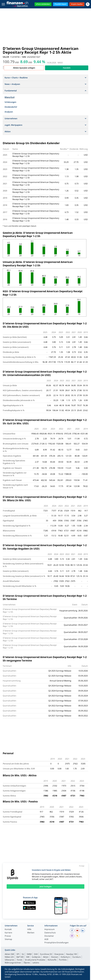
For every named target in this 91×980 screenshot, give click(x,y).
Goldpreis (36, 957)
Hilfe (29, 929)
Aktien (46, 957)
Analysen (9, 112)
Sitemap (8, 939)
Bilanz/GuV (10, 97)
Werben (31, 933)
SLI (23, 954)
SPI (18, 954)
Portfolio (63, 960)
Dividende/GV (11, 107)
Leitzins (36, 963)
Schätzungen (10, 102)
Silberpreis (10, 960)
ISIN (24, 57)
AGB (46, 939)
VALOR (6, 57)
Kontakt (8, 929)
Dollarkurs (65, 957)
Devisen (55, 957)
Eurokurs (77, 957)
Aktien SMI (9, 954)
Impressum (50, 929)
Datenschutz (50, 933)
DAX (36, 954)
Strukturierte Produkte (35, 960)
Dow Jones (59, 954)
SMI (28, 957)
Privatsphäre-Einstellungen (57, 943)
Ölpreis (27, 963)
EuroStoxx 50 (46, 954)
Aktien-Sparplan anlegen (24, 68)
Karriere (8, 933)
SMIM (29, 954)
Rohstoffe (52, 960)
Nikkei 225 (9, 957)
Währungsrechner (13, 963)
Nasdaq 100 (72, 954)
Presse (8, 936)
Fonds (20, 960)
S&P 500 (20, 957)
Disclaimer (49, 936)
